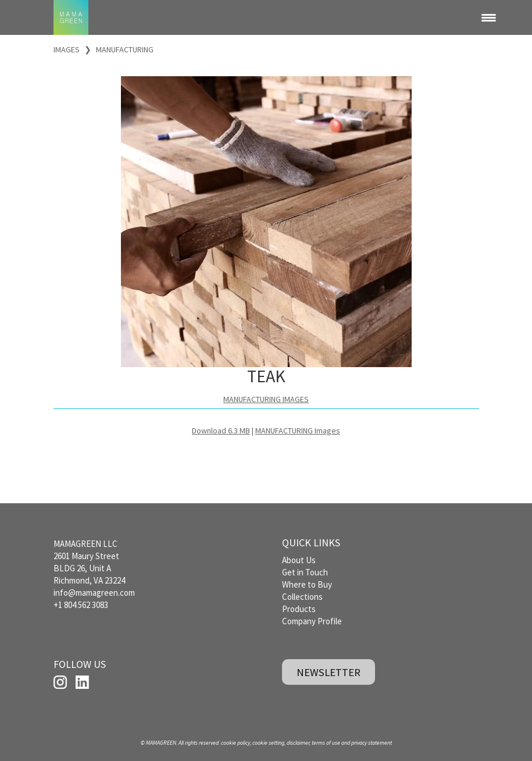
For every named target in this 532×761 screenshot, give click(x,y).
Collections (302, 597)
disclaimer (298, 743)
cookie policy (235, 743)
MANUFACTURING (125, 49)
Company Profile (312, 621)
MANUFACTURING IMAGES (266, 399)
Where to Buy (307, 584)
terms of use (326, 743)
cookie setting (268, 743)
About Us (299, 560)
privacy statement (372, 743)
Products (299, 609)
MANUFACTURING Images (298, 431)
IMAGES (67, 49)
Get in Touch (305, 572)
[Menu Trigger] (488, 17)
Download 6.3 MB (221, 431)
